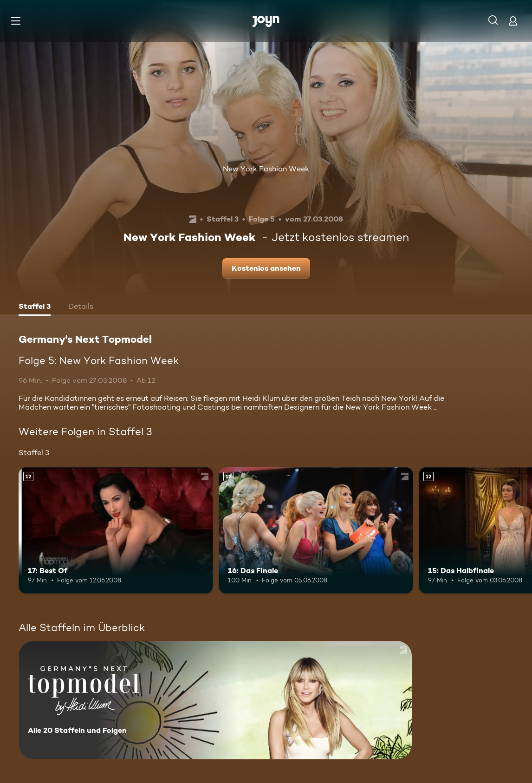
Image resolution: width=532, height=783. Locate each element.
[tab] (35, 307)
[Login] (513, 21)
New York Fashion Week (266, 169)
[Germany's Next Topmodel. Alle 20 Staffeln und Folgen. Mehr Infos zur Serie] (215, 700)
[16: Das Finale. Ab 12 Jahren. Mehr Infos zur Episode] (316, 530)
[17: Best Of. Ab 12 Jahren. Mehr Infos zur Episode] (116, 530)
